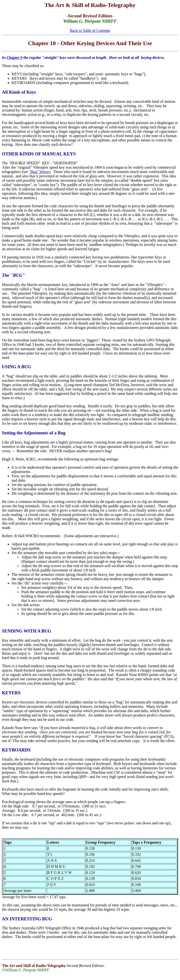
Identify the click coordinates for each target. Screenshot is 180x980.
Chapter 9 (14, 58)
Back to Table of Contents (90, 31)
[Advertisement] (90, 950)
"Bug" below (39, 172)
